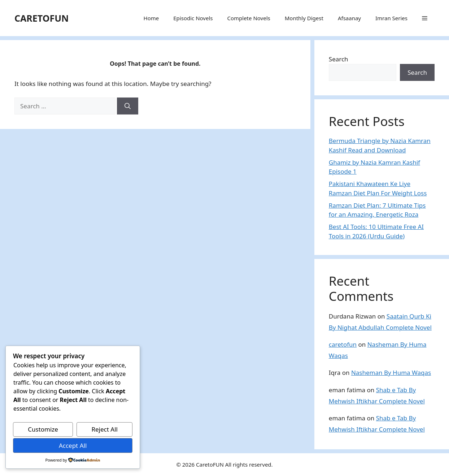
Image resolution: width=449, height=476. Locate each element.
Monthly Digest (304, 18)
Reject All (104, 429)
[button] (425, 18)
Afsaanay (349, 18)
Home (151, 18)
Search (339, 59)
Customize (43, 429)
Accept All (73, 445)
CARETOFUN (42, 18)
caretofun (343, 344)
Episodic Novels (193, 18)
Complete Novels (249, 18)
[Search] (128, 106)
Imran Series (391, 18)
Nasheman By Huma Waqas (391, 373)
